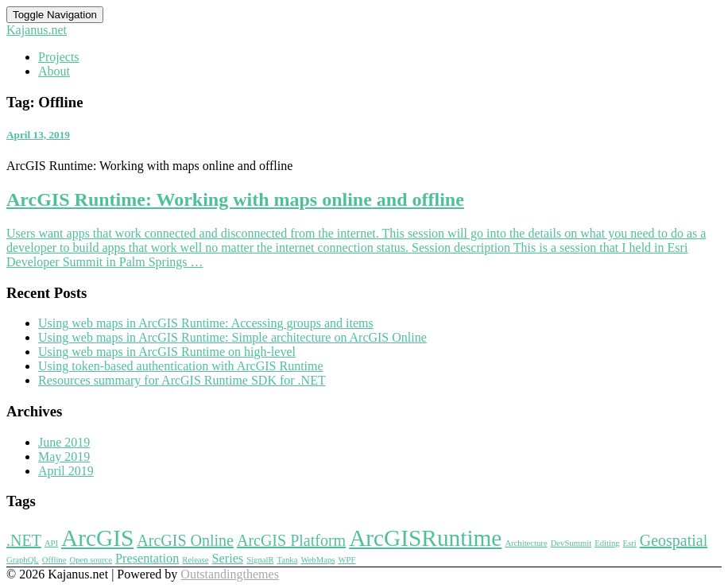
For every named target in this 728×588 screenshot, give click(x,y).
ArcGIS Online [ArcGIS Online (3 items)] (185, 540)
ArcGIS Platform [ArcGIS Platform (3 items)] (291, 540)
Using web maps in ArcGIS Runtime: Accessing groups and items (206, 323)
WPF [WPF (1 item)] (347, 560)
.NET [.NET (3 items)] (24, 540)
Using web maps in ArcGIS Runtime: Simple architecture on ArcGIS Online (232, 337)
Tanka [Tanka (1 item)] (288, 560)
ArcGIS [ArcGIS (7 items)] (97, 538)
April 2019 (66, 471)
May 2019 (64, 456)
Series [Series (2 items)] (227, 559)
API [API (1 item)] (51, 543)
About (54, 71)
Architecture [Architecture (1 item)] (526, 543)
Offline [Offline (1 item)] (54, 560)
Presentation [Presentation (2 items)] (147, 559)
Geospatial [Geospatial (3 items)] (674, 540)
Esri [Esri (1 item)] (630, 543)
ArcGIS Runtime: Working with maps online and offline (235, 199)
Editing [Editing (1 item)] (607, 543)
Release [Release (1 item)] (195, 560)
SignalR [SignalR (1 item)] (260, 560)
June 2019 (64, 442)
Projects (59, 57)
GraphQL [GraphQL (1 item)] (23, 560)
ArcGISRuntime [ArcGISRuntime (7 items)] (425, 538)
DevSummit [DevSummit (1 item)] (571, 543)
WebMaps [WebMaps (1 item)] (318, 560)
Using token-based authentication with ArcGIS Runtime (181, 366)
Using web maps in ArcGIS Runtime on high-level (167, 352)
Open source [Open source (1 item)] (91, 560)
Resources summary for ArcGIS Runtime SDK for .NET (182, 380)
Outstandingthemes (230, 574)
